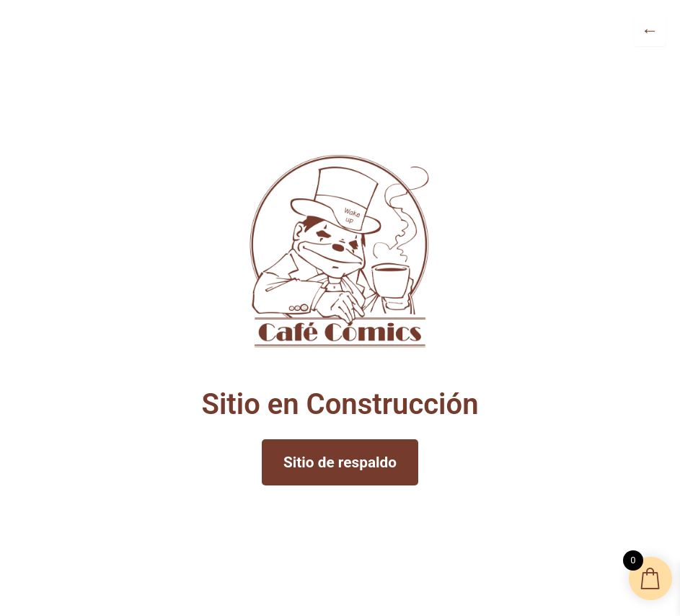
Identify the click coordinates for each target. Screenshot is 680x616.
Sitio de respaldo (340, 462)
